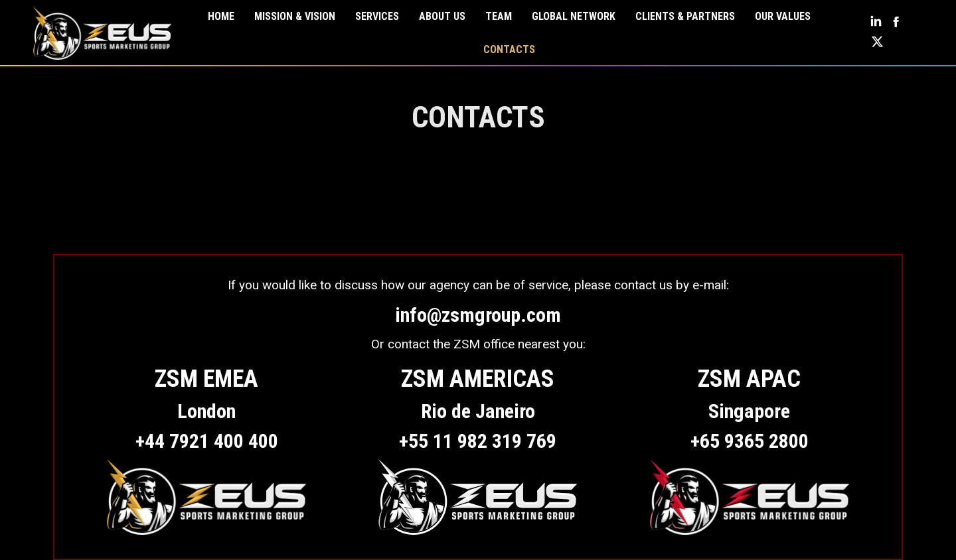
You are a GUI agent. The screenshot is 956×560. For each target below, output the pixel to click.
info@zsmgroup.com (478, 315)
